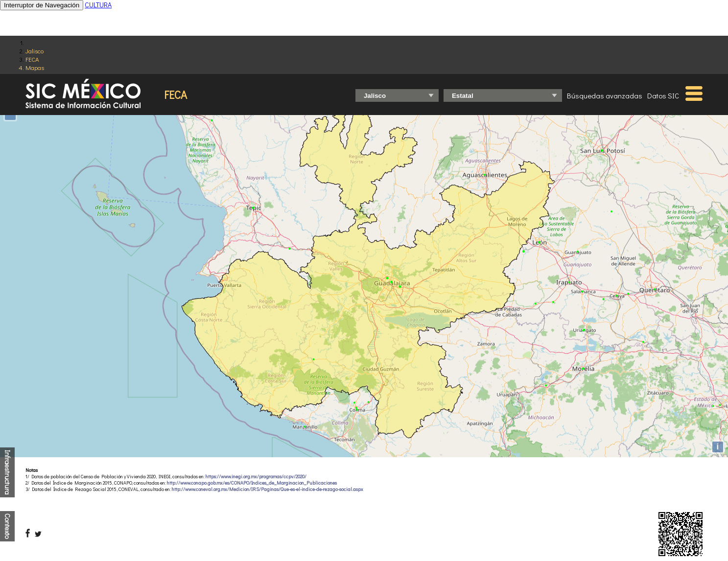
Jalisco (35, 51)
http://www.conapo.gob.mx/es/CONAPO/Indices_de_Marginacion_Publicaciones (252, 483)
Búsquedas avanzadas (605, 95)
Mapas (35, 67)
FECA (32, 59)
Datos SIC (663, 95)
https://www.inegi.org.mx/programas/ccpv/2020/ (256, 477)
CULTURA (98, 5)
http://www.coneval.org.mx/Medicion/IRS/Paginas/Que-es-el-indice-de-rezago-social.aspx (268, 489)
